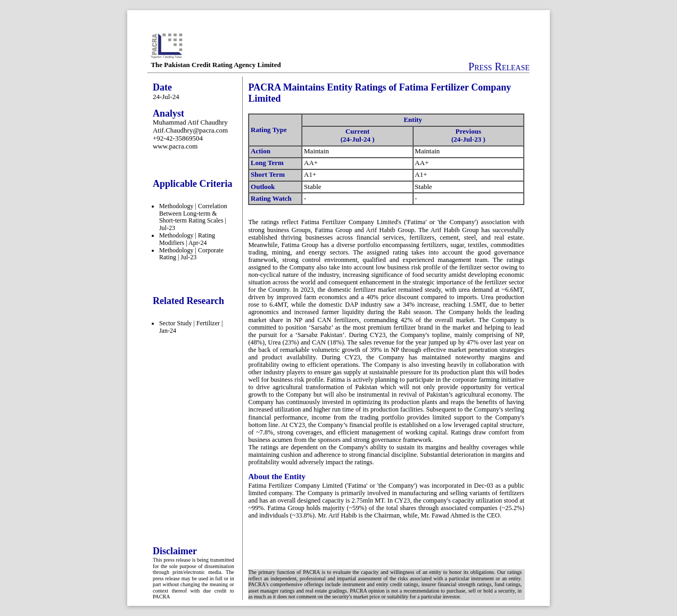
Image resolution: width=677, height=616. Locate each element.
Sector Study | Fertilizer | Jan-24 (191, 327)
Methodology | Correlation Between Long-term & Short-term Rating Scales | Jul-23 (193, 217)
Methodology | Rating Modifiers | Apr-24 (187, 239)
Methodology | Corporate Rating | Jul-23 (191, 254)
